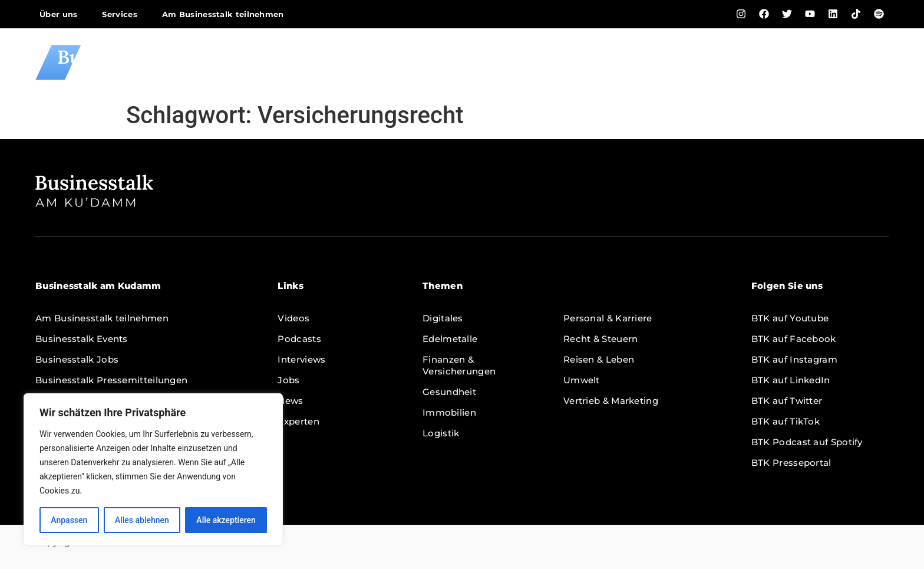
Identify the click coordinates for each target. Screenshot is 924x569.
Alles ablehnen (142, 520)
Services (119, 14)
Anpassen (69, 520)
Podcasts (610, 63)
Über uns (58, 14)
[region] (153, 469)
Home (491, 63)
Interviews (686, 63)
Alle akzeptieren (226, 520)
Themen (860, 63)
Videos (546, 63)
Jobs (748, 63)
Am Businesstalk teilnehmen (223, 14)
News (797, 63)
